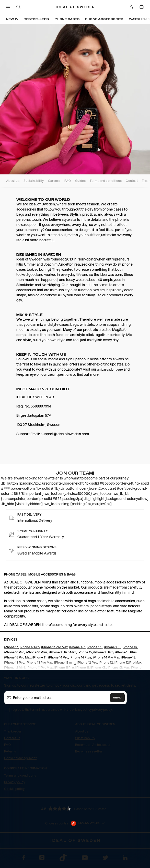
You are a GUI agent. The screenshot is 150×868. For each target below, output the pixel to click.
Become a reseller (89, 751)
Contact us (12, 738)
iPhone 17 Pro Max (54, 647)
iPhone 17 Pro (30, 647)
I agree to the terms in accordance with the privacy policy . (62, 710)
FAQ (68, 181)
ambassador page (110, 369)
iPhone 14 (40, 657)
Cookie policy (14, 789)
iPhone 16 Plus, (37, 652)
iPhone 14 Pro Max (106, 657)
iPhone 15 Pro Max (18, 657)
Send (117, 698)
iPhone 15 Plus (126, 652)
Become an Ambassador (93, 745)
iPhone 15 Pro (103, 652)
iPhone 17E (95, 647)
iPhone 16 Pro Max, (63, 652)
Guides (80, 181)
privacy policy (102, 710)
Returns (10, 751)
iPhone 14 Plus (80, 657)
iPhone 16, (130, 647)
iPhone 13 (129, 657)
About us (13, 181)
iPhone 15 (85, 652)
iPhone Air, (78, 647)
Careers (54, 181)
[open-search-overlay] (18, 7)
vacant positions (60, 375)
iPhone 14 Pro (58, 657)
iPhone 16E (112, 647)
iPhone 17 (11, 647)
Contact (132, 181)
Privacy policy (15, 782)
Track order (13, 731)
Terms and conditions (106, 181)
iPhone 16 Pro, (15, 652)
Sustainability (34, 181)
